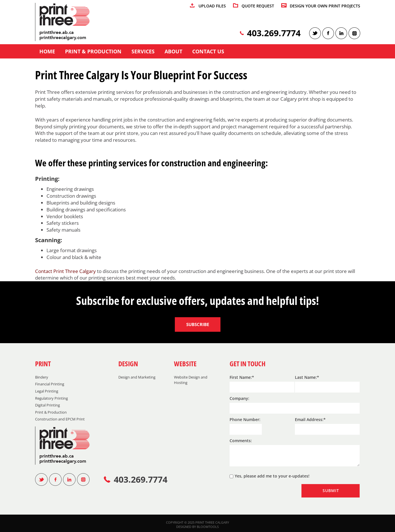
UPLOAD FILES (212, 6)
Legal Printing (47, 391)
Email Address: (309, 419)
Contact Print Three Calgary (65, 271)
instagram (354, 33)
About (173, 52)
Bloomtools (208, 529)
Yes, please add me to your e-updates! (270, 476)
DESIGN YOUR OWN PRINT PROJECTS (325, 6)
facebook (328, 33)
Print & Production (93, 52)
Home (47, 52)
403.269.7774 (274, 33)
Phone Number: (245, 419)
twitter (315, 33)
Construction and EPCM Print (60, 419)
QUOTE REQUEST (258, 6)
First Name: (241, 377)
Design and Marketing (137, 377)
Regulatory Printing (51, 398)
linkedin (341, 33)
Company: (239, 398)
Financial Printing (50, 384)
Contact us (208, 52)
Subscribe (198, 324)
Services (143, 52)
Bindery (42, 377)
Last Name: (306, 377)
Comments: (241, 441)
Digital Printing (47, 405)
